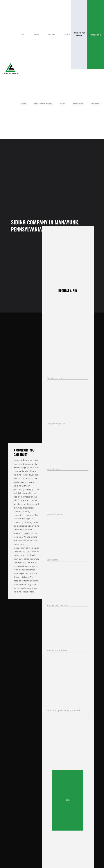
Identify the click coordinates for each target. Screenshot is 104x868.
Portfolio (36, 35)
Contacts (67, 35)
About (23, 35)
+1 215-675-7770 (79, 33)
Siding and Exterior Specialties (44, 104)
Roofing (24, 104)
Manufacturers (96, 104)
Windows (63, 104)
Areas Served (52, 35)
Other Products (79, 104)
